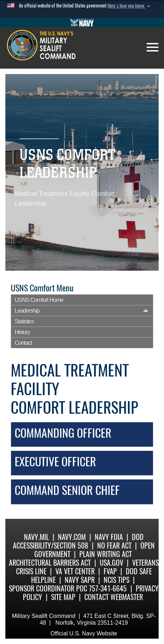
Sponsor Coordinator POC (48, 588)
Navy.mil (36, 537)
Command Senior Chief (67, 490)
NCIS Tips (116, 580)
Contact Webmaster (114, 597)
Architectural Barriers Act (50, 563)
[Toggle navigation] (153, 47)
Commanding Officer (63, 433)
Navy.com (72, 537)
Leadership (27, 311)
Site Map (63, 597)
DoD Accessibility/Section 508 (78, 541)
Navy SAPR (80, 580)
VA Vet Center (75, 571)
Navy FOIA (109, 537)
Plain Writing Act (106, 554)
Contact (23, 343)
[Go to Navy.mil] (82, 23)
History (22, 332)
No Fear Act (114, 545)
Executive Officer (55, 462)
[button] (130, 6)
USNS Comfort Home (39, 300)
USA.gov (111, 563)
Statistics (24, 321)
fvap (110, 571)
